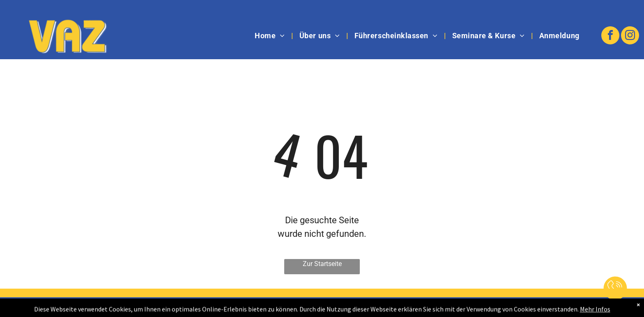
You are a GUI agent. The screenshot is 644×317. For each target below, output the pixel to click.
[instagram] (630, 36)
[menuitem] (271, 36)
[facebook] (610, 36)
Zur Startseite (322, 264)
